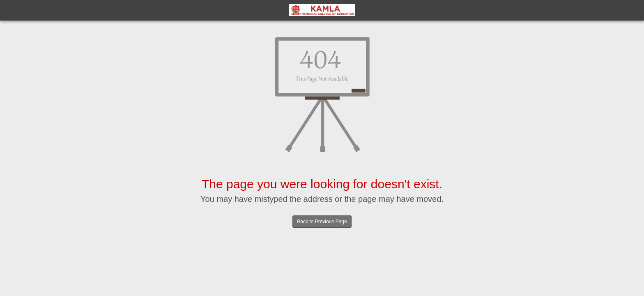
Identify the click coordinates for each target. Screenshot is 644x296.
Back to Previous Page (322, 222)
